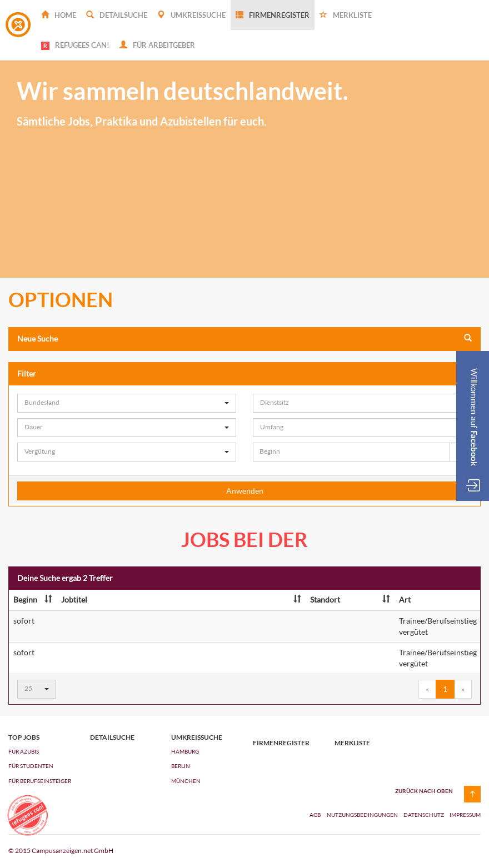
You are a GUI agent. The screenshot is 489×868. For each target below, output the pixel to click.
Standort (350, 599)
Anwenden (245, 491)
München (186, 781)
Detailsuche (117, 15)
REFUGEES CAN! (75, 45)
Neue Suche (244, 338)
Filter (244, 373)
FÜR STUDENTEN (31, 766)
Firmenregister (273, 15)
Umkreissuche (191, 15)
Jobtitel (181, 599)
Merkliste (346, 15)
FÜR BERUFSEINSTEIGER (40, 781)
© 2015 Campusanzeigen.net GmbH (61, 851)
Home (59, 15)
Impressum (465, 815)
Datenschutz (424, 815)
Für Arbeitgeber (157, 45)
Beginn (33, 599)
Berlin (181, 766)
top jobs (24, 737)
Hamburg (185, 751)
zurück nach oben (424, 791)
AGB (315, 815)
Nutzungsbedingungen (363, 815)
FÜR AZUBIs (24, 751)
